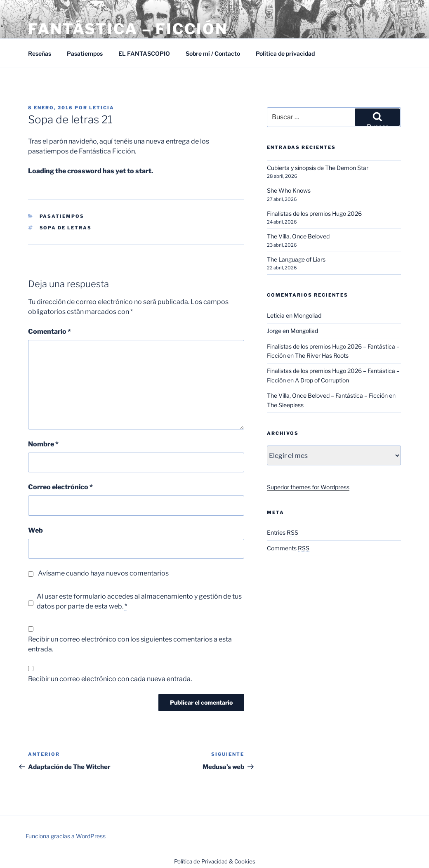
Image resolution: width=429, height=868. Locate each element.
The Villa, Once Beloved (298, 236)
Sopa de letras (66, 228)
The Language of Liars (296, 259)
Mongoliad (308, 315)
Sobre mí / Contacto (213, 53)
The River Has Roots (322, 355)
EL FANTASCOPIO (144, 53)
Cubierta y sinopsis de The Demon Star (318, 168)
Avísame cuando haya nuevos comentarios (103, 573)
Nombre (43, 444)
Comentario (49, 331)
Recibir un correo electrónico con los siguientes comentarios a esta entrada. (130, 644)
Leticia (102, 108)
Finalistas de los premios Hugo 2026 (314, 213)
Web (35, 530)
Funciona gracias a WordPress (66, 836)
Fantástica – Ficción (128, 29)
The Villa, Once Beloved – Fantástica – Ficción (327, 395)
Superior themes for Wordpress (308, 487)
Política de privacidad (285, 53)
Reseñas (40, 53)
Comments (288, 548)
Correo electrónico (60, 487)
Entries (283, 532)
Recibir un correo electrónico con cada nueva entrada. (110, 679)
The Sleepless (285, 405)
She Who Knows (289, 190)
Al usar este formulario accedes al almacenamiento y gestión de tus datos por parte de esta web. (139, 601)
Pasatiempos (85, 53)
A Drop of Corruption (322, 380)
